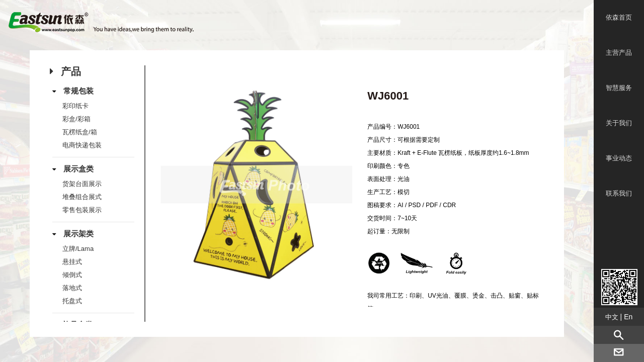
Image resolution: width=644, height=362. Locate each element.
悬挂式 (72, 262)
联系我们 (619, 193)
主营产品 (619, 53)
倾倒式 (72, 275)
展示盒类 (78, 169)
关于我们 (619, 123)
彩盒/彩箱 (76, 119)
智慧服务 (619, 88)
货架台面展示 (82, 184)
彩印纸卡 (75, 106)
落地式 (72, 288)
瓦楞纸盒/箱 (80, 132)
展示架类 (78, 234)
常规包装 (78, 91)
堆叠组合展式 (82, 197)
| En (619, 317)
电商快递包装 (82, 145)
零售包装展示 (82, 210)
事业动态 (619, 158)
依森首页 (619, 17)
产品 (71, 71)
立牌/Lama (78, 249)
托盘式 (72, 301)
